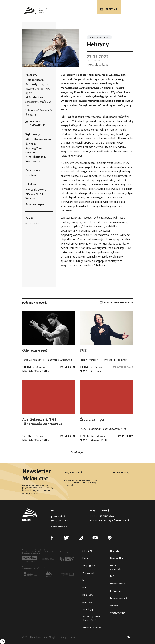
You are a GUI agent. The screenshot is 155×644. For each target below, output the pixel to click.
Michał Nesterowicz (37, 140)
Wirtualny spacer (90, 609)
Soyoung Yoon (34, 148)
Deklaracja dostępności (116, 567)
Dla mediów (88, 595)
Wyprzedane (125, 367)
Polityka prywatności (119, 598)
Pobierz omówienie (37, 123)
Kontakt (86, 558)
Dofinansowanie (118, 584)
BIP (84, 580)
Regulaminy (115, 591)
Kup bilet (70, 367)
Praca (85, 588)
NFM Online (115, 551)
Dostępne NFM (117, 558)
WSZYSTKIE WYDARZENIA (118, 303)
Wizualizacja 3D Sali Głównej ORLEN (91, 618)
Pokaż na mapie (35, 204)
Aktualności (88, 602)
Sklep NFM (87, 551)
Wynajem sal (88, 573)
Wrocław (114, 606)
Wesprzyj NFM (89, 566)
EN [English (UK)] (128, 637)
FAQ (112, 576)
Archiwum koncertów (92, 628)
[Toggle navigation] (130, 9)
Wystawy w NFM (118, 613)
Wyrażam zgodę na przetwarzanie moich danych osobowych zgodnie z (79, 483)
